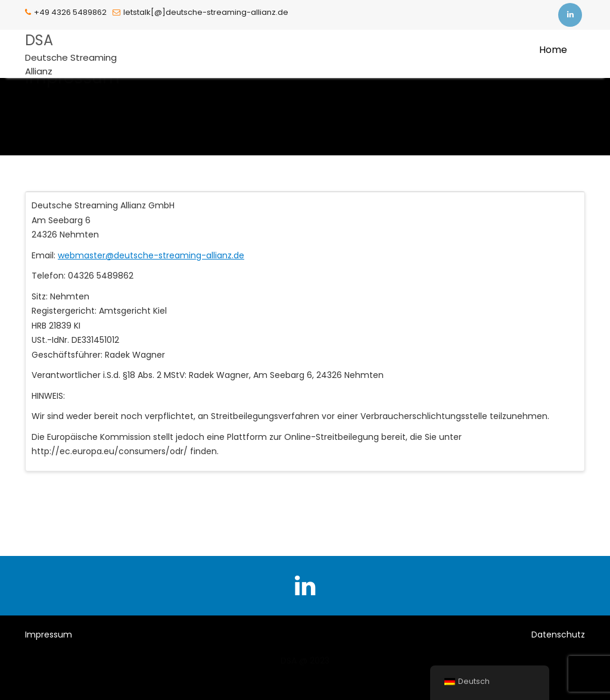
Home (553, 50)
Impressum (49, 635)
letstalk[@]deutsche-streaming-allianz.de (200, 12)
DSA (39, 40)
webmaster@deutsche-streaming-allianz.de (151, 255)
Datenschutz (558, 635)
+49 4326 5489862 (66, 12)
